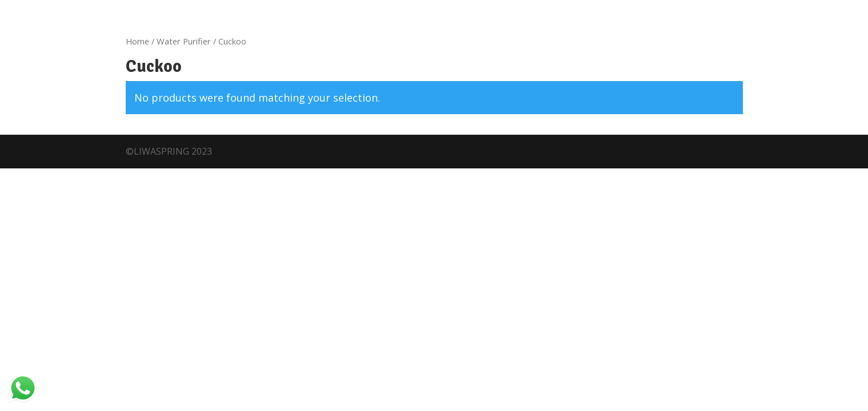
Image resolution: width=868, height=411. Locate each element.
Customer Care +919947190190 (116, 10)
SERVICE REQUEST (756, 81)
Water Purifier (184, 135)
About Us (103, 82)
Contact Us (457, 82)
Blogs (358, 82)
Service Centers (626, 35)
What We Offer (230, 82)
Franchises (161, 82)
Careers (401, 82)
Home (58, 82)
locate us (222, 10)
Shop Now (298, 82)
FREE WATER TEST (660, 81)
